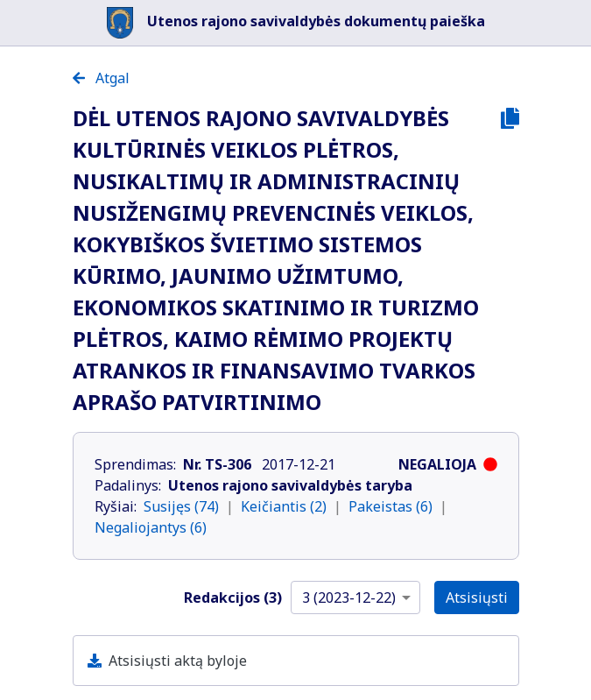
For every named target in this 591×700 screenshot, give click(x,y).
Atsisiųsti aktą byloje (178, 661)
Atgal (101, 78)
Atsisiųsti (477, 597)
